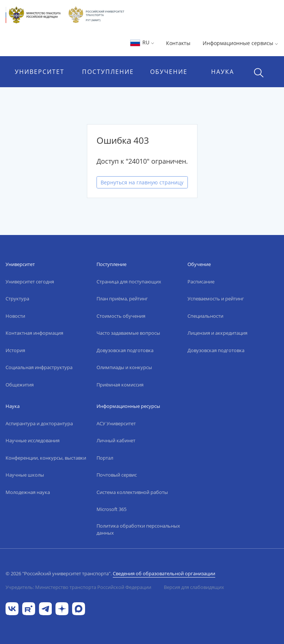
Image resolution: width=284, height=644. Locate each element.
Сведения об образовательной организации (164, 573)
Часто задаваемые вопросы (128, 333)
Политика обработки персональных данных (138, 529)
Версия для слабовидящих (194, 587)
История (15, 350)
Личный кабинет (116, 440)
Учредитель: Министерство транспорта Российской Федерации (78, 587)
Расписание (201, 282)
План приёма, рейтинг (122, 299)
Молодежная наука (28, 492)
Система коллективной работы (132, 492)
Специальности (205, 316)
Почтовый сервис (117, 475)
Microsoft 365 (111, 509)
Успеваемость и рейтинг (216, 299)
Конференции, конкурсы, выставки (46, 458)
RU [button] (142, 42)
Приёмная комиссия (120, 385)
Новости (15, 316)
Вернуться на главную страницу (142, 182)
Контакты (178, 43)
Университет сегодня (30, 282)
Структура (17, 299)
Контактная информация (34, 333)
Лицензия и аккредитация (217, 333)
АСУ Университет (116, 423)
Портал (105, 458)
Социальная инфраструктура (39, 367)
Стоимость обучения (121, 316)
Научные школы (25, 475)
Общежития (20, 385)
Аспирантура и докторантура (39, 423)
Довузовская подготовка (125, 350)
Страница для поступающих (129, 282)
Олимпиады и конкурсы (124, 367)
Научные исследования (33, 440)
